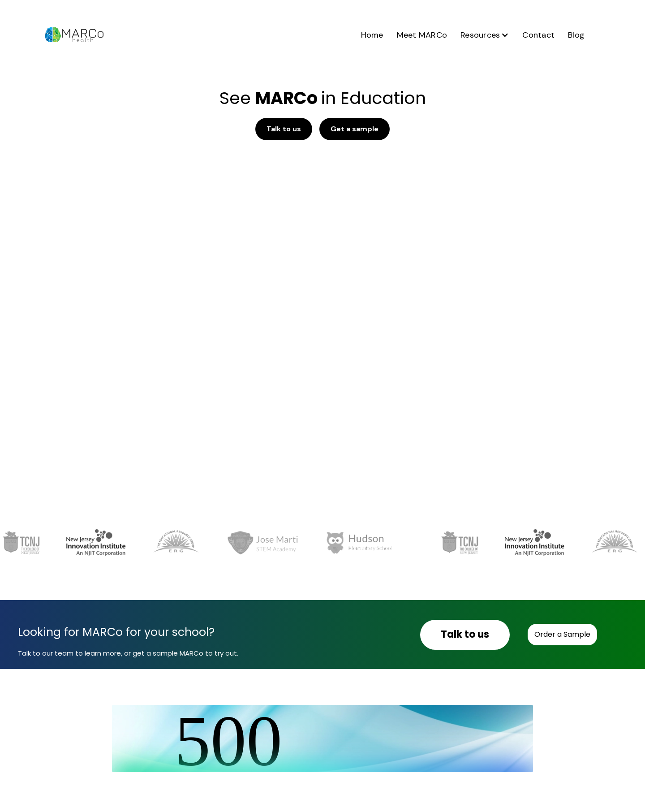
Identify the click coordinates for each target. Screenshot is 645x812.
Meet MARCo (422, 35)
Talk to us (284, 129)
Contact (538, 35)
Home (372, 35)
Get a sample (355, 129)
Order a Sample (562, 634)
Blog (576, 35)
